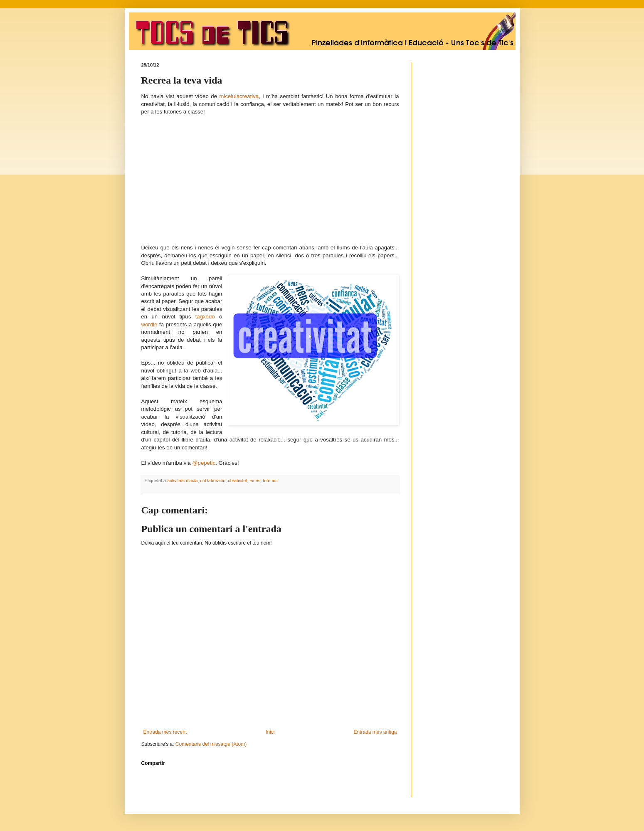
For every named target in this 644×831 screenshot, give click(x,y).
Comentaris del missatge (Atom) (211, 744)
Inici (270, 732)
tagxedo (205, 317)
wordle (149, 324)
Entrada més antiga (375, 732)
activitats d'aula (182, 481)
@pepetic (204, 463)
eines (255, 481)
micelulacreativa (239, 96)
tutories (270, 481)
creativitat (237, 481)
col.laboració (213, 481)
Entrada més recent (165, 732)
